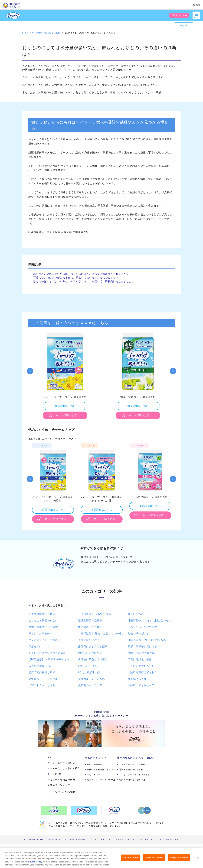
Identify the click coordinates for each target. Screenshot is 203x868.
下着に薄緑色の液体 (140, 659)
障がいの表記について (170, 839)
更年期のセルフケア (90, 685)
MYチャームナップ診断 (64, 792)
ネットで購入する (66, 415)
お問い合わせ (54, 839)
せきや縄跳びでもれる (42, 614)
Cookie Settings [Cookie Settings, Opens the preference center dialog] (130, 860)
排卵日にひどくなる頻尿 (93, 646)
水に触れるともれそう (92, 627)
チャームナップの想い (62, 763)
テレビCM (56, 774)
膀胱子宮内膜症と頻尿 (42, 672)
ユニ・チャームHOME (33, 839)
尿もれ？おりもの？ (41, 633)
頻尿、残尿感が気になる (142, 646)
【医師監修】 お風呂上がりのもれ (49, 659)
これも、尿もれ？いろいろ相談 (134, 774)
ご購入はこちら (179, 15)
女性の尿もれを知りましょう (101, 769)
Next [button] (173, 371)
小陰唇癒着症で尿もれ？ (142, 672)
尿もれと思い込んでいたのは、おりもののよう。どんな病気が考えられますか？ (81, 274)
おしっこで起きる (89, 666)
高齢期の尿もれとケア (141, 685)
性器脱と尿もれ (137, 679)
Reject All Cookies (154, 860)
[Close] (198, 860)
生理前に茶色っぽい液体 (93, 659)
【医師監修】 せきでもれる (95, 614)
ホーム (54, 757)
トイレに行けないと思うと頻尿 (47, 653)
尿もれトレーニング (97, 774)
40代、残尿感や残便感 (141, 653)
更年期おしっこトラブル (43, 679)
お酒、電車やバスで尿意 (43, 627)
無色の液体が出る (138, 633)
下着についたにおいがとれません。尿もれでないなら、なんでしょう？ (76, 278)
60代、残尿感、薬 (89, 672)
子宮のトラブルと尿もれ (43, 685)
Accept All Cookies (179, 860)
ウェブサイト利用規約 (75, 839)
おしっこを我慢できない (43, 620)
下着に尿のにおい (89, 640)
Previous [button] (30, 371)
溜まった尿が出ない (90, 653)
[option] (65, 376)
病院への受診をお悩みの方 (132, 780)
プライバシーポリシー (101, 839)
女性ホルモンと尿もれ (92, 679)
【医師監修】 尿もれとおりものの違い (101, 633)
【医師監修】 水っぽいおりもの (147, 640)
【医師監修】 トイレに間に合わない (150, 620)
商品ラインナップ (60, 785)
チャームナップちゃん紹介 (65, 768)
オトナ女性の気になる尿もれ (48, 605)
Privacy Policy (35, 864)
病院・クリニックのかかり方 (101, 780)
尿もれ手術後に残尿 (41, 666)
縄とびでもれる (137, 614)
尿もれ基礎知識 (95, 764)
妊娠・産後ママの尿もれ (131, 769)
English (184, 25)
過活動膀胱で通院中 (90, 620)
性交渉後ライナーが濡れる (45, 640)
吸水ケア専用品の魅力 (62, 780)
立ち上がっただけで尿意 (142, 627)
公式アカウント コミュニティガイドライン (135, 839)
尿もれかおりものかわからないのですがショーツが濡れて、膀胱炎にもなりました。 (84, 281)
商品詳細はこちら (65, 406)
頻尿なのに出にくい (41, 646)
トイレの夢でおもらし (141, 666)
